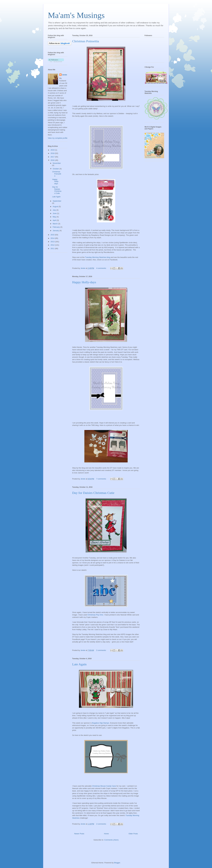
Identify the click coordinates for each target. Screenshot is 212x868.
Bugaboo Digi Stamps (101, 723)
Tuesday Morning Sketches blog (98, 257)
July (55, 210)
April (55, 220)
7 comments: (102, 479)
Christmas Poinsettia (86, 41)
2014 (53, 238)
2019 (53, 150)
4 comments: (102, 268)
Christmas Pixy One (95, 615)
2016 (53, 160)
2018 (53, 153)
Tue (127, 815)
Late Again (79, 664)
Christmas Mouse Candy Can (104, 786)
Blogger (117, 863)
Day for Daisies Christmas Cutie (93, 493)
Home (106, 834)
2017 (53, 157)
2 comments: (101, 650)
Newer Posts (79, 834)
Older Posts (133, 834)
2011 (53, 248)
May (55, 217)
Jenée (65, 75)
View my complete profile (58, 138)
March (55, 224)
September (57, 201)
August (56, 207)
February (57, 227)
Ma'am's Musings (76, 15)
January (56, 231)
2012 (53, 245)
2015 (53, 235)
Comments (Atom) (111, 840)
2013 (53, 242)
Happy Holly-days (84, 282)
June (55, 213)
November (57, 163)
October (56, 169)
